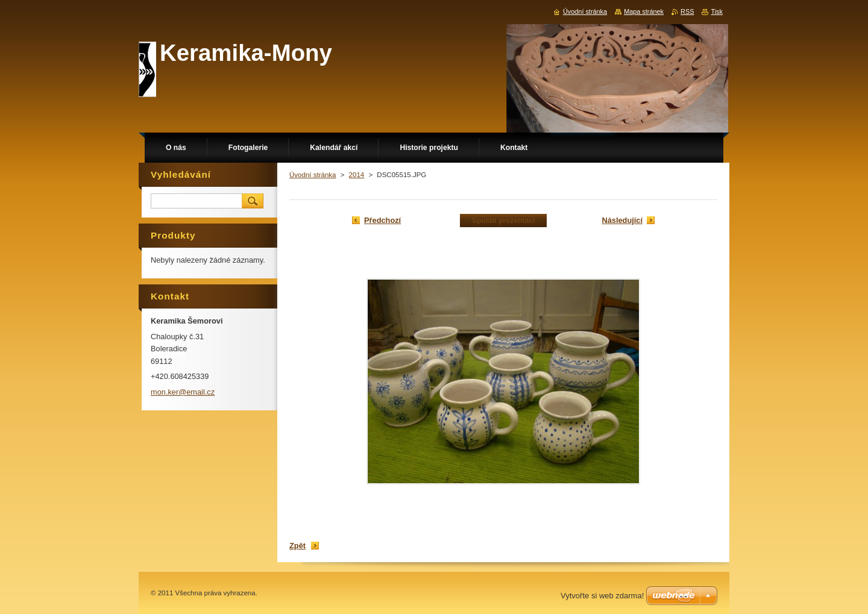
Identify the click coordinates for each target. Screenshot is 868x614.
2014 (357, 175)
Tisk (717, 11)
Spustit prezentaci (504, 221)
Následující (622, 220)
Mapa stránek (644, 11)
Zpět (297, 546)
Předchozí (382, 220)
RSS (687, 11)
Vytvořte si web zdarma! (602, 596)
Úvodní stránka (313, 175)
